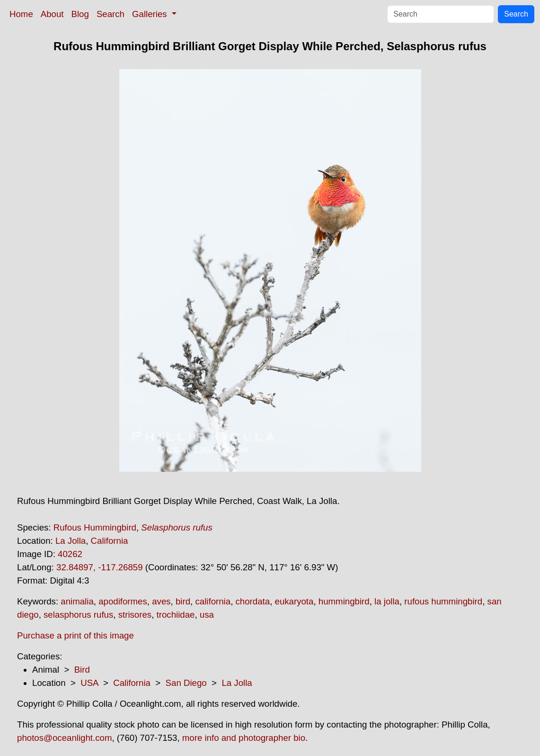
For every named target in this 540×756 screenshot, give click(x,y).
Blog (80, 14)
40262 (70, 554)
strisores (135, 615)
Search (111, 14)
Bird (82, 670)
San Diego (186, 683)
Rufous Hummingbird (95, 527)
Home (21, 14)
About (52, 14)
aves (161, 601)
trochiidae (176, 615)
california (213, 601)
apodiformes (123, 601)
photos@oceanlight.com (64, 738)
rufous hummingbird (443, 601)
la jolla (387, 601)
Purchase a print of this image (75, 635)
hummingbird (344, 601)
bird (183, 601)
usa (207, 615)
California (110, 541)
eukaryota (294, 601)
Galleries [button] (151, 14)
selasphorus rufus (78, 615)
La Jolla (71, 541)
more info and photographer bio (244, 738)
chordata (253, 601)
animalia (77, 601)
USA (89, 683)
